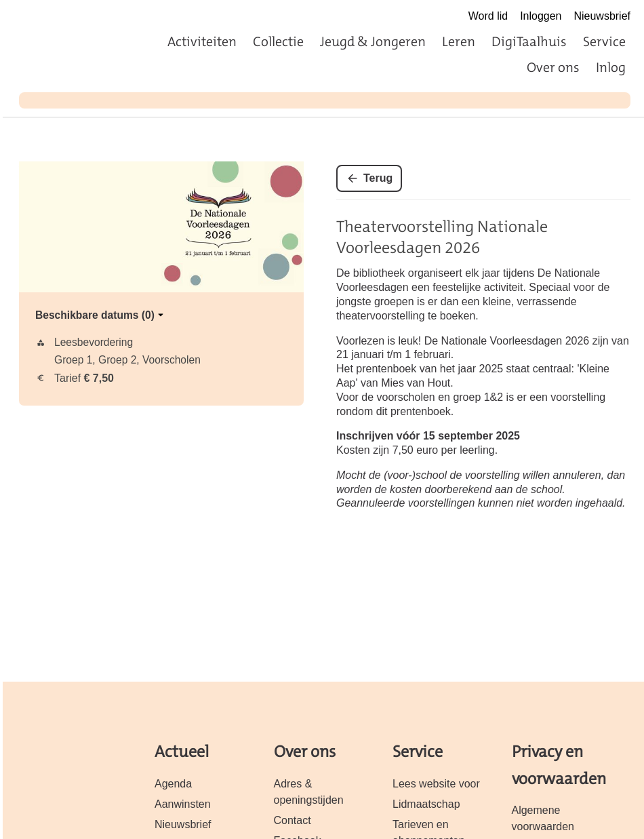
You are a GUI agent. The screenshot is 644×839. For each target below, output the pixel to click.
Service (604, 41)
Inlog (611, 67)
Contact (293, 820)
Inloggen (541, 16)
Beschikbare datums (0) (100, 315)
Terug (378, 178)
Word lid (488, 16)
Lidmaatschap (426, 804)
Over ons (553, 67)
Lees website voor (436, 784)
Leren (459, 41)
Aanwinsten (183, 804)
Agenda (173, 784)
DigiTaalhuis (529, 41)
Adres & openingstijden (309, 792)
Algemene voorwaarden (543, 818)
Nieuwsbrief (602, 16)
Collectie (278, 41)
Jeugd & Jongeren (373, 41)
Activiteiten (202, 41)
